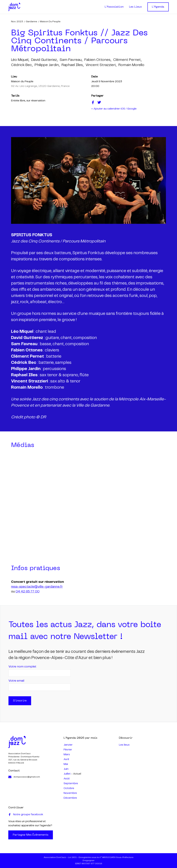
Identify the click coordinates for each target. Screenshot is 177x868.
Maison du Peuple (50, 22)
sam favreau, (71, 60)
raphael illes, (73, 65)
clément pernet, (127, 60)
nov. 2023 (17, 22)
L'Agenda (158, 7)
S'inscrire (20, 701)
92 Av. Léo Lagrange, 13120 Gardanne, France (40, 86)
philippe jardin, (47, 65)
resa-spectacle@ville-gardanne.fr (37, 587)
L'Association (114, 7)
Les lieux (124, 745)
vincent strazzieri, (101, 65)
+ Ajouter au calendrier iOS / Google (114, 109)
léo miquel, (20, 60)
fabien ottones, (98, 60)
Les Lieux (136, 7)
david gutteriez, (44, 60)
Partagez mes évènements (31, 835)
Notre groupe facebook (26, 815)
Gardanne (31, 22)
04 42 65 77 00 (27, 592)
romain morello (131, 65)
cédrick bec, (22, 65)
